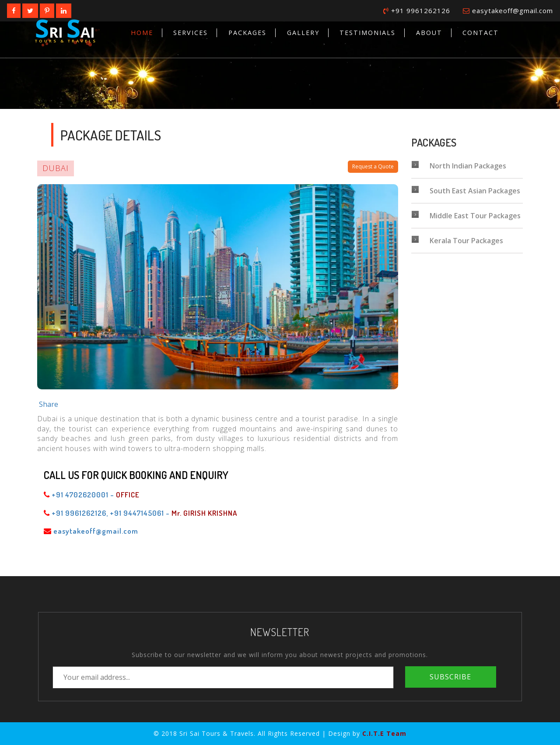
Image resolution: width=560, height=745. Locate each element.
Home (142, 33)
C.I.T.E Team (384, 733)
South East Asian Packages (466, 191)
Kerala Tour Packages (457, 241)
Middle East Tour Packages (466, 216)
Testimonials (367, 33)
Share (49, 404)
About (429, 33)
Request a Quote (373, 166)
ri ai (66, 30)
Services (191, 33)
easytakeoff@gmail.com (508, 10)
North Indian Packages (459, 166)
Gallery (303, 33)
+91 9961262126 (417, 10)
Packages (247, 33)
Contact (481, 33)
